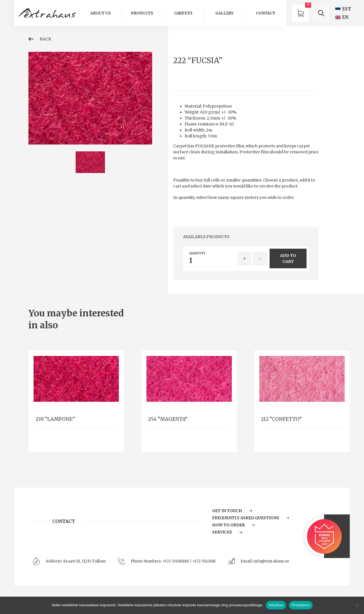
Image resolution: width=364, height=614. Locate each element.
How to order (234, 525)
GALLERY (224, 13)
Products (142, 13)
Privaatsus (301, 605)
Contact (266, 13)
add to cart (288, 258)
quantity (197, 254)
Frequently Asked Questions (251, 518)
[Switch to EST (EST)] (343, 9)
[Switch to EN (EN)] (342, 17)
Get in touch (232, 511)
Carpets (183, 13)
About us (101, 13)
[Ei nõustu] (357, 605)
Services (227, 532)
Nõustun (276, 605)
